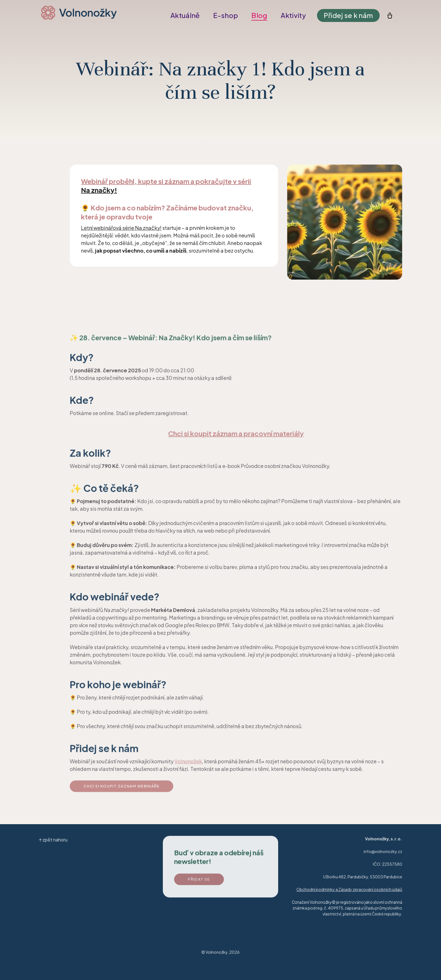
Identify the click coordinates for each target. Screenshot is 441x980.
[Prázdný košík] (386, 15)
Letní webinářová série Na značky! (121, 228)
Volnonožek (188, 765)
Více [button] (292, 15)
